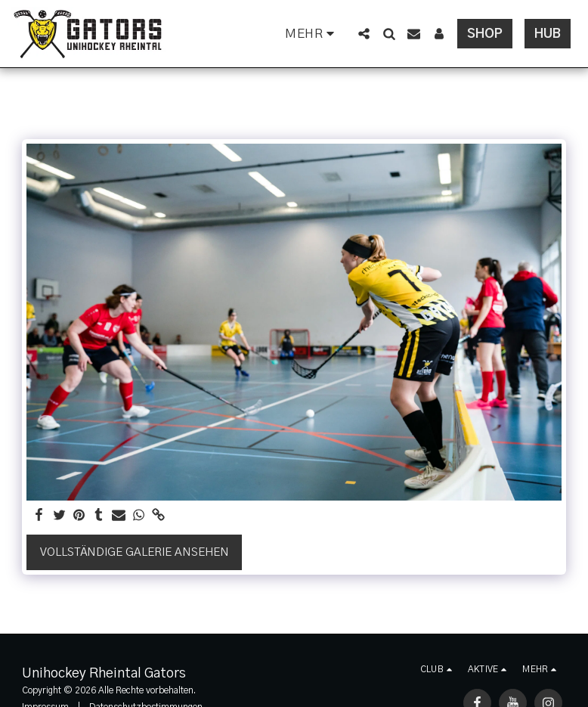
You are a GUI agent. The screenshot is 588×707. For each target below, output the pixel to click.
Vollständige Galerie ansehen (135, 552)
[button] (364, 34)
